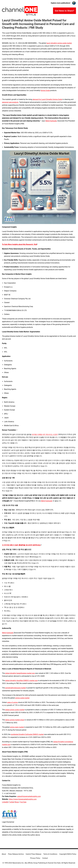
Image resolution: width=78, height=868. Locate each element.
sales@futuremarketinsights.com (29, 796)
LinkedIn (5, 802)
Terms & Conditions (50, 854)
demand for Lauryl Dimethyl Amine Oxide (47, 99)
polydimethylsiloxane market (15, 688)
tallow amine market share (15, 720)
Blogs (17, 802)
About (4, 854)
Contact (45, 858)
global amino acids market (15, 710)
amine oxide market (22, 698)
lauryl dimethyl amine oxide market (59, 43)
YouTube (23, 802)
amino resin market (17, 727)
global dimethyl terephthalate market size (20, 673)
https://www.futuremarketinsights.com (23, 799)
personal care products (10, 102)
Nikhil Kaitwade (51, 121)
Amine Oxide (45, 90)
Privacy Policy (35, 858)
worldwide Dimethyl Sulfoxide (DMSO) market (27, 734)
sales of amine (12, 702)
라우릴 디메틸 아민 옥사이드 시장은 (45, 434)
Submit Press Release (33, 854)
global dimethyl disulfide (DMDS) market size (21, 681)
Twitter (11, 802)
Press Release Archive (16, 854)
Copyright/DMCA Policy (68, 854)
